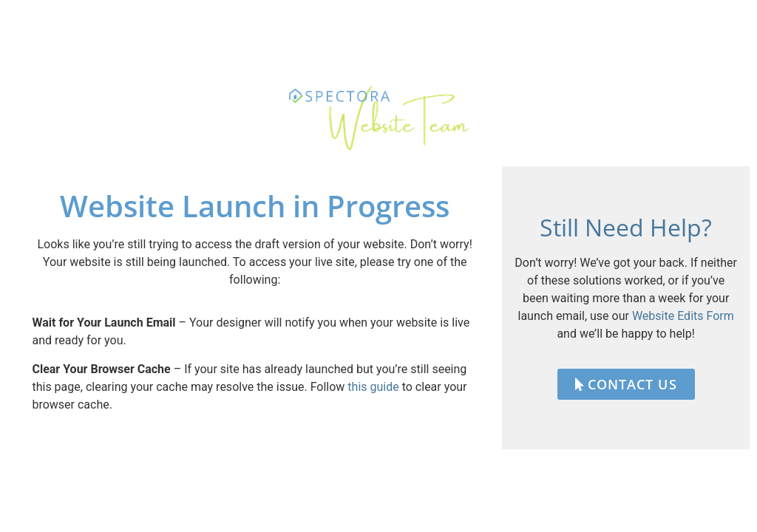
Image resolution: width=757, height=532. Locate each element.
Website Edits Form (683, 316)
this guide (373, 387)
